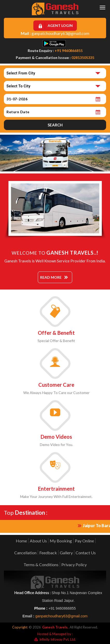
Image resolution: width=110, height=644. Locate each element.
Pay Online (84, 541)
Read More (51, 277)
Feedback (48, 553)
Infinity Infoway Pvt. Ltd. (55, 639)
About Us (38, 541)
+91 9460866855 (69, 51)
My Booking (61, 541)
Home (21, 541)
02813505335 (83, 58)
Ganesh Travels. (55, 627)
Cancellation (25, 553)
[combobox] (55, 73)
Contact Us (86, 553)
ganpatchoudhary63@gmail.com (60, 33)
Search (55, 125)
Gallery (66, 553)
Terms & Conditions (41, 565)
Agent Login (60, 25)
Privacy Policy (74, 565)
